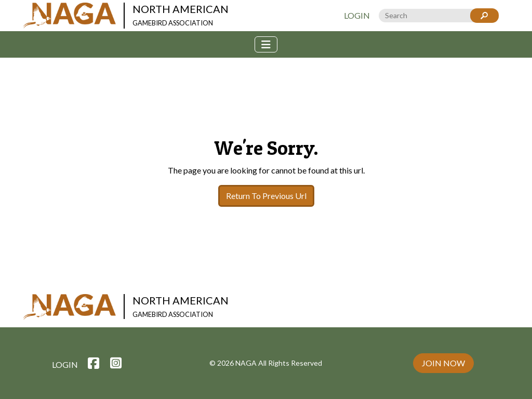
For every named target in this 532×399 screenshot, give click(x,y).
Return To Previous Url (266, 196)
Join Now (443, 363)
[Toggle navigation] (266, 44)
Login (357, 15)
